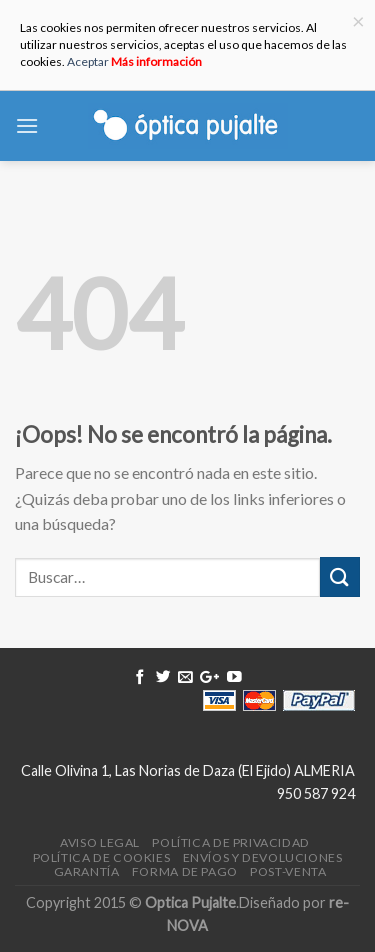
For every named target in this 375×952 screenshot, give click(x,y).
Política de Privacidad (230, 842)
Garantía (87, 871)
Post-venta (288, 871)
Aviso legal (100, 842)
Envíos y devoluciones (263, 857)
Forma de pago (185, 871)
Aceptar (88, 61)
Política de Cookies (102, 857)
